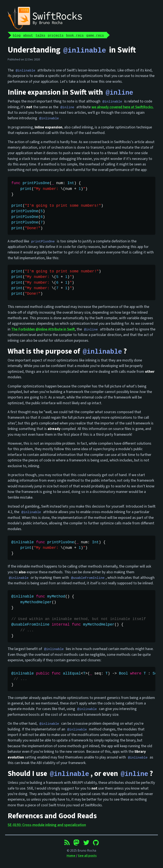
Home (71, 855)
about (28, 35)
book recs (75, 35)
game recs (95, 35)
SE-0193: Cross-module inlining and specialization (47, 824)
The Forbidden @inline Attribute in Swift (43, 329)
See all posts (87, 855)
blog (17, 35)
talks (40, 35)
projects (56, 35)
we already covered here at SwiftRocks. (123, 107)
